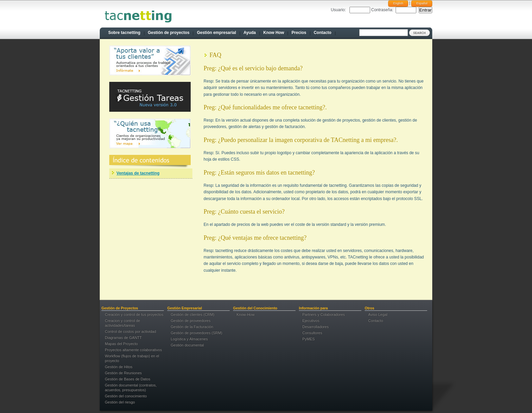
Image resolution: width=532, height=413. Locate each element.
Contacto (376, 321)
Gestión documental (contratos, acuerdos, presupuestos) (131, 388)
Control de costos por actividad (130, 331)
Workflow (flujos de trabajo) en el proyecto (132, 358)
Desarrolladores (316, 327)
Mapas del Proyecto (121, 344)
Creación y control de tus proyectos (134, 315)
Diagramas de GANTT (123, 338)
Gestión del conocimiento (126, 396)
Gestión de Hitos (119, 367)
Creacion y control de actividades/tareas (122, 323)
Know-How (245, 315)
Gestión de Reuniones (123, 373)
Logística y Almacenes (189, 339)
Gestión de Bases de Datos (128, 379)
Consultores (312, 333)
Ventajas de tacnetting (138, 173)
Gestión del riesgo (120, 402)
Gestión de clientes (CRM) (193, 315)
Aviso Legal (378, 315)
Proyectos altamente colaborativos (133, 350)
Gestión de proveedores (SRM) (196, 333)
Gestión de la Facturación (192, 327)
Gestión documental (187, 345)
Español (422, 3)
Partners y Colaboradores (324, 315)
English (398, 3)
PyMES (309, 339)
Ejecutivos (311, 321)
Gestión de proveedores (191, 321)
